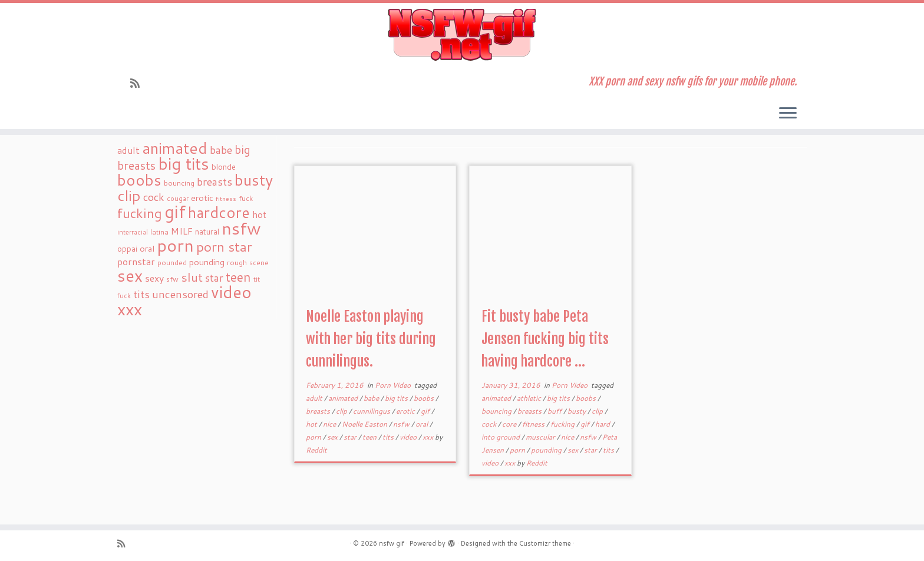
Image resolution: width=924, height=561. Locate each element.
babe (372, 398)
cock (490, 424)
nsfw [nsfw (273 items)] (241, 228)
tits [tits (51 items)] (141, 294)
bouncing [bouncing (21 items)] (179, 183)
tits (389, 437)
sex (333, 437)
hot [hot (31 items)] (259, 214)
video (409, 437)
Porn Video (394, 385)
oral (423, 424)
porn (314, 437)
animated (344, 398)
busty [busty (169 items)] (254, 180)
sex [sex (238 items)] (130, 275)
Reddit (316, 450)
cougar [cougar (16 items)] (178, 199)
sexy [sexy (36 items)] (154, 278)
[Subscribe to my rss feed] (139, 83)
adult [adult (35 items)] (128, 150)
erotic (406, 411)
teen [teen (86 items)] (238, 277)
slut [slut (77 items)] (192, 277)
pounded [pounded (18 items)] (172, 263)
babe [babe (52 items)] (221, 150)
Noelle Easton (365, 424)
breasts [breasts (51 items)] (214, 181)
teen (370, 437)
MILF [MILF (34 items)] (182, 231)
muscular (541, 437)
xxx (429, 437)
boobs (425, 398)
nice (330, 424)
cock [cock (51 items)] (154, 197)
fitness (534, 424)
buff (555, 411)
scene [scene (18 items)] (259, 263)
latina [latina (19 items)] (159, 232)
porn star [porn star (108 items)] (224, 246)
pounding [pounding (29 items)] (207, 262)
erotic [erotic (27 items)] (202, 198)
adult (315, 398)
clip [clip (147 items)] (129, 195)
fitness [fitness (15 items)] (226, 198)
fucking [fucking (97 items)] (140, 213)
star (351, 437)
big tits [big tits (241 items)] (184, 164)
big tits (397, 398)
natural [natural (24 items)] (207, 231)
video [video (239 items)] (231, 292)
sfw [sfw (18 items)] (172, 279)
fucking (563, 424)
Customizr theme (545, 543)
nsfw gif (392, 543)
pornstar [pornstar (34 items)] (136, 262)
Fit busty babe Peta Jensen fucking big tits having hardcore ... (545, 339)
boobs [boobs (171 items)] (139, 180)
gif (426, 411)
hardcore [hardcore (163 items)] (219, 212)
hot (312, 424)
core (510, 424)
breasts (319, 411)
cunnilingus (372, 411)
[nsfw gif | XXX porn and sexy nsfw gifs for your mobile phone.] (462, 35)
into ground (501, 437)
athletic (530, 398)
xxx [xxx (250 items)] (130, 309)
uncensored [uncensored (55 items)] (180, 294)
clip (342, 411)
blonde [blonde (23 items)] (224, 166)
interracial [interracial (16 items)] (133, 232)
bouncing (497, 411)
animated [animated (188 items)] (175, 148)
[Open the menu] (788, 114)
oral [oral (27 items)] (147, 248)
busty (577, 411)
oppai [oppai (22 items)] (127, 249)
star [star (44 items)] (214, 278)
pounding (547, 450)
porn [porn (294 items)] (175, 245)
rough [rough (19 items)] (237, 263)
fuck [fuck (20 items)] (246, 198)
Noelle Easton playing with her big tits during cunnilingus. (371, 339)
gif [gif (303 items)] (175, 211)
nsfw (402, 424)
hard (603, 424)
